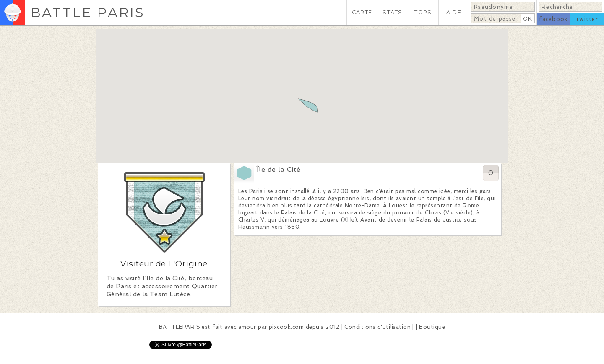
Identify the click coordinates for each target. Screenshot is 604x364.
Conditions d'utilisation (377, 327)
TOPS (423, 12)
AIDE (454, 12)
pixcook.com (286, 327)
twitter (587, 19)
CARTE (362, 12)
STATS (392, 12)
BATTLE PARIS (87, 12)
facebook (553, 19)
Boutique (432, 327)
